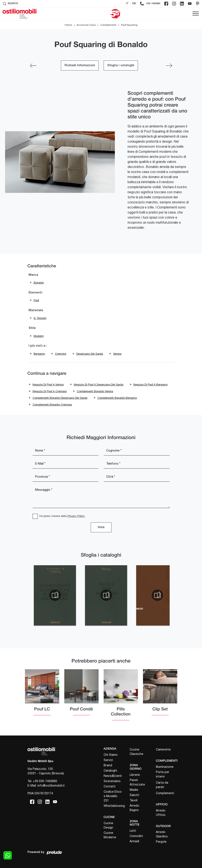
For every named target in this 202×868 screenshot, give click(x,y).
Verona (117, 354)
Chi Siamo (111, 755)
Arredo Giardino (162, 834)
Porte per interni (163, 774)
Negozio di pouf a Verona (48, 385)
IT (127, 3)
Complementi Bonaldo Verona (95, 391)
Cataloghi (110, 771)
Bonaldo (39, 283)
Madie (134, 790)
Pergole (161, 842)
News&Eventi (113, 776)
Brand (108, 765)
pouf (36, 300)
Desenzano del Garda (90, 354)
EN (134, 3)
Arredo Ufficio (161, 813)
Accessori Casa (86, 25)
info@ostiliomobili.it (51, 786)
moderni (39, 336)
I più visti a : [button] (38, 346)
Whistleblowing (113, 806)
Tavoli (134, 800)
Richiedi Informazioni (80, 66)
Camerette (163, 749)
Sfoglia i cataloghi (121, 66)
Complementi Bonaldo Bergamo (117, 398)
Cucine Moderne (110, 835)
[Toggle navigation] (196, 14)
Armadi (134, 841)
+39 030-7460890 (45, 781)
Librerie (135, 775)
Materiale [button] (36, 310)
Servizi (108, 760)
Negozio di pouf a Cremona (50, 391)
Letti (133, 831)
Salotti (134, 795)
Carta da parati (162, 785)
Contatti (110, 786)
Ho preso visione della (62, 516)
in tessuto (40, 318)
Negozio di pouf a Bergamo (150, 385)
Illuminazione (165, 767)
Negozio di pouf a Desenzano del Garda (99, 385)
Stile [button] (32, 328)
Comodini (136, 836)
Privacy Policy (76, 516)
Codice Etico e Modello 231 (113, 796)
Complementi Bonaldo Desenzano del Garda (60, 398)
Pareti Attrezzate (137, 782)
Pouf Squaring (129, 25)
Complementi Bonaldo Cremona (52, 405)
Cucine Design (108, 825)
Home (68, 25)
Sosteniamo (112, 781)
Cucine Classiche (136, 752)
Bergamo (39, 354)
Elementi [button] (35, 293)
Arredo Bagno (134, 808)
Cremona (61, 354)
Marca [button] (33, 275)
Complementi (108, 25)
